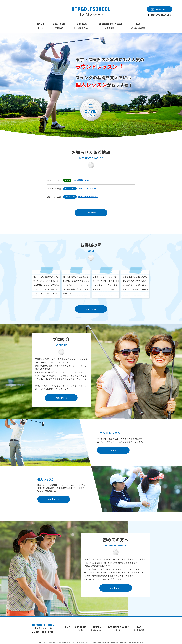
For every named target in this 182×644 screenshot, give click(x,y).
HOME (41, 26)
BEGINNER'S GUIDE (110, 26)
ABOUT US (59, 26)
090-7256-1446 (161, 15)
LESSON (82, 26)
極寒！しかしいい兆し (88, 188)
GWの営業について (81, 180)
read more (91, 213)
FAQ (138, 26)
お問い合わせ (161, 9)
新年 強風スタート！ (88, 197)
